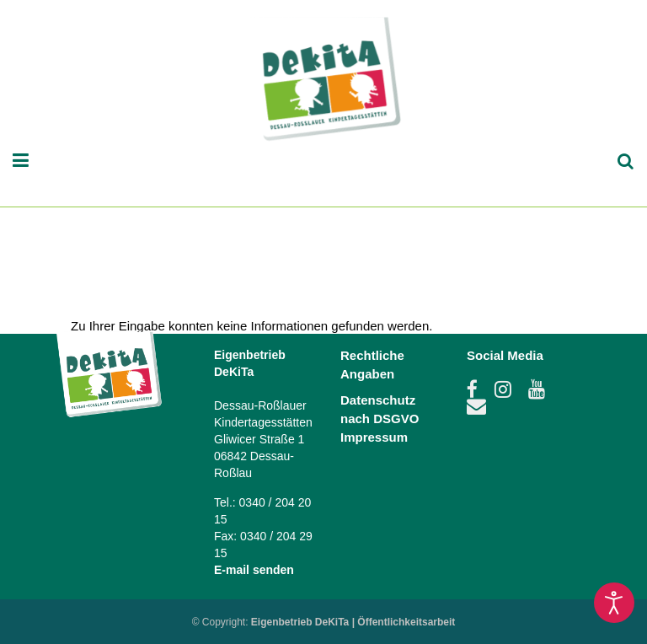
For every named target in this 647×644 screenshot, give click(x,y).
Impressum (374, 437)
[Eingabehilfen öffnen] (614, 603)
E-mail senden (254, 570)
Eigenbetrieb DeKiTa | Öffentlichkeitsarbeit (353, 622)
